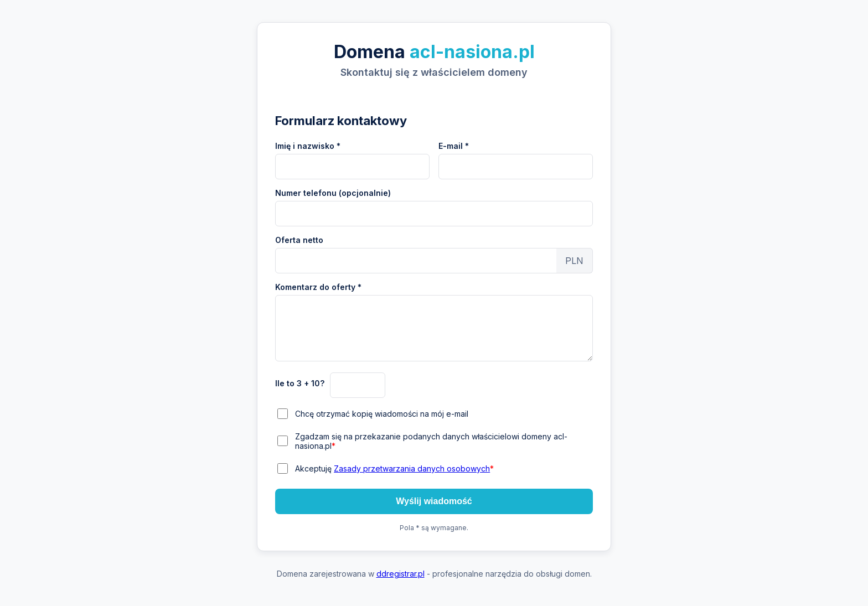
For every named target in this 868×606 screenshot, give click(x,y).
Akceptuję (394, 468)
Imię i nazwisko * (308, 146)
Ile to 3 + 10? (300, 383)
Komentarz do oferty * (318, 287)
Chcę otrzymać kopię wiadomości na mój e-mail (382, 414)
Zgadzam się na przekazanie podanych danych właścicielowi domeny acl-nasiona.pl (431, 441)
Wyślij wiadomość (434, 501)
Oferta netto (299, 240)
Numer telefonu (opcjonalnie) (333, 193)
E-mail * (454, 146)
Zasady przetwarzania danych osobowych (412, 468)
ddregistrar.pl (401, 574)
